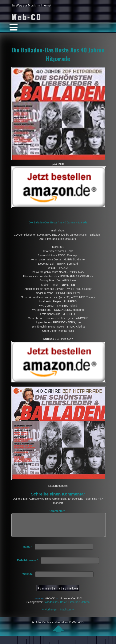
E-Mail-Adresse (28, 565)
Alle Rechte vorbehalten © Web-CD (60, 631)
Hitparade (74, 607)
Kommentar (57, 511)
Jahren (85, 607)
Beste (63, 607)
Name (28, 551)
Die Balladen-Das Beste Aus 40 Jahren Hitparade (58, 54)
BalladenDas (51, 607)
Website (28, 579)
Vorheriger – (51, 614)
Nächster (67, 614)
